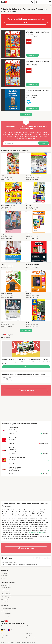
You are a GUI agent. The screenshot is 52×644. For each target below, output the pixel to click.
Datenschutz (31, 138)
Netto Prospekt (5, 599)
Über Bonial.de (5, 574)
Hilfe (2, 633)
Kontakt (28, 635)
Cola (10, 379)
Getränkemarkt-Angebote (36, 532)
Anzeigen (48, 6)
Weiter (26, 23)
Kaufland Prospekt (6, 588)
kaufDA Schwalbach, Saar (9, 562)
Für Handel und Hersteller (8, 576)
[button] (26, 44)
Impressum (29, 633)
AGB (2, 638)
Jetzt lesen (26, 367)
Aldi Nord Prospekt (6, 597)
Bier (4, 379)
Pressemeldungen (6, 616)
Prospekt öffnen (33, 55)
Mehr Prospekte (26, 114)
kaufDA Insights (5, 611)
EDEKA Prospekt (5, 585)
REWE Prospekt (5, 590)
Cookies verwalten (31, 638)
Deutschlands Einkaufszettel (8, 609)
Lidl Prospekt (4, 602)
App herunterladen (6, 613)
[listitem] (13, 166)
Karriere (3, 578)
